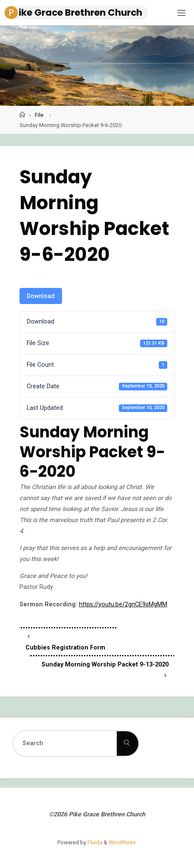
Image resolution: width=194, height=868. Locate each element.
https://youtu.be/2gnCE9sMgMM (123, 604)
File (39, 115)
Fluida (94, 842)
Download (41, 296)
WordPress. (123, 842)
